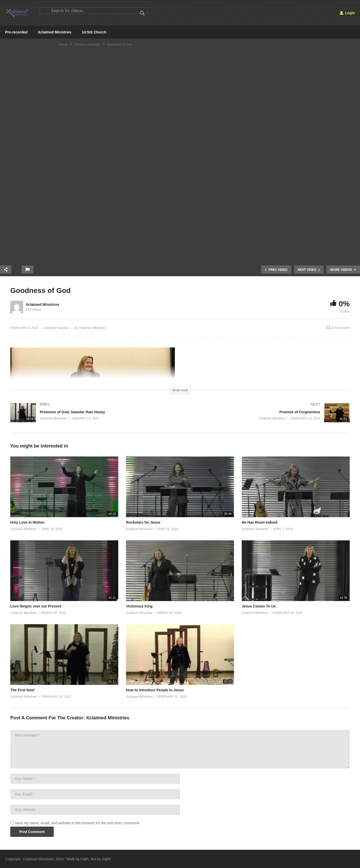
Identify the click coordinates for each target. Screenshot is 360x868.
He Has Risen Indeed (260, 522)
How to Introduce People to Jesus (155, 690)
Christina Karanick (56, 328)
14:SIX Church (94, 32)
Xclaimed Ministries (55, 32)
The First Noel (22, 690)
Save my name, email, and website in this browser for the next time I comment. (78, 823)
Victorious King (139, 606)
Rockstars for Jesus (143, 522)
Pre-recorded (16, 32)
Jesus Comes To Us (259, 606)
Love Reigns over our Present (36, 606)
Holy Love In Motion (27, 522)
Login (347, 13)
